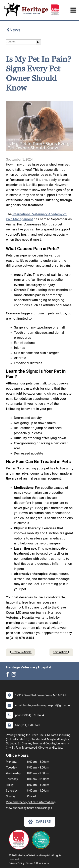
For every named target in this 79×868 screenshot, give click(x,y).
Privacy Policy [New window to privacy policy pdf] (17, 863)
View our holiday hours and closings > (29, 808)
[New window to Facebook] (8, 675)
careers (40, 822)
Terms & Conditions (37, 863)
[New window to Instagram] (15, 675)
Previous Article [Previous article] (20, 652)
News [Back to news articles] (13, 30)
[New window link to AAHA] (20, 840)
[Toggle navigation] (73, 10)
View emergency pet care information (30, 802)
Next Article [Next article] (61, 652)
